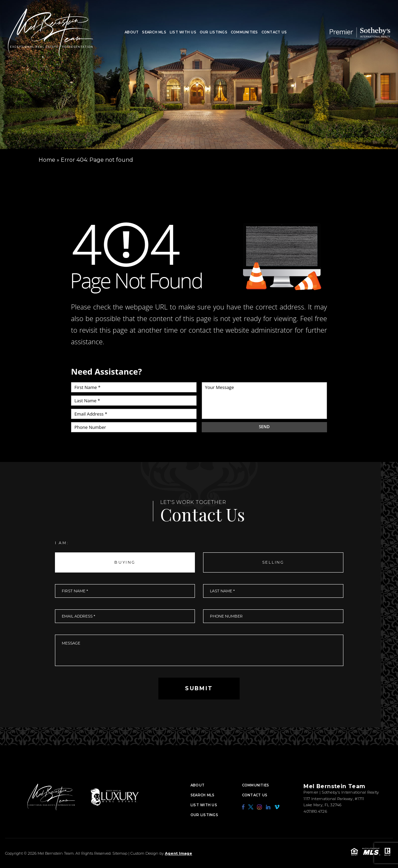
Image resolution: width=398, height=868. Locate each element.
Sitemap (120, 853)
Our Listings (214, 32)
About (132, 32)
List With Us (183, 32)
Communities (244, 32)
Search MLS (154, 32)
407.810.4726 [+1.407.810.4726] (315, 811)
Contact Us (274, 32)
